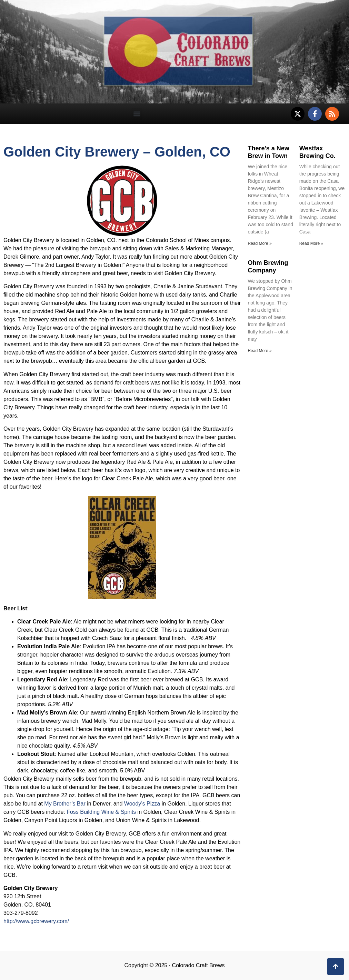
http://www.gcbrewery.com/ (36, 921)
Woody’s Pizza (142, 804)
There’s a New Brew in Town (268, 152)
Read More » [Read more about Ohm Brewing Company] (260, 351)
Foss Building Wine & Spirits (101, 812)
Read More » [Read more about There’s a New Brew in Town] (260, 243)
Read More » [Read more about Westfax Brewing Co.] (311, 243)
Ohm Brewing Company (268, 267)
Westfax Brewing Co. (317, 152)
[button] (137, 114)
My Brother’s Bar (65, 804)
